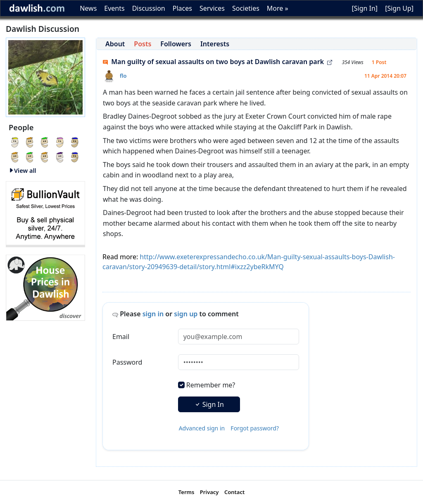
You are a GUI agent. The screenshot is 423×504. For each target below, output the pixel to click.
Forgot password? (255, 428)
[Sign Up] (399, 8)
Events (114, 8)
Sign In (209, 404)
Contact (234, 492)
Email (121, 337)
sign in (153, 314)
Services (212, 8)
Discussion (149, 8)
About (115, 44)
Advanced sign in (202, 428)
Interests (215, 44)
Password (127, 362)
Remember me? (211, 385)
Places (182, 8)
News (88, 8)
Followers (176, 44)
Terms (187, 492)
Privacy (209, 492)
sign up (186, 314)
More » (278, 8)
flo (123, 76)
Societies (246, 8)
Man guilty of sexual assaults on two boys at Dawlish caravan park (217, 62)
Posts (143, 44)
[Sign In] (365, 8)
